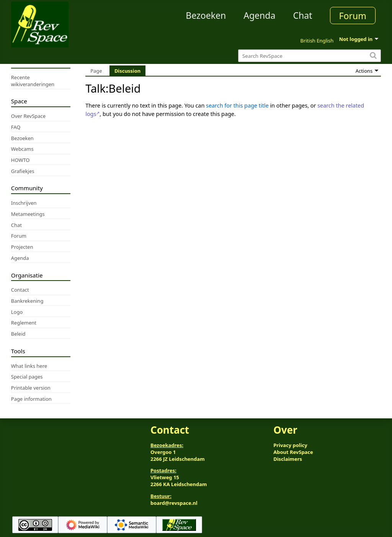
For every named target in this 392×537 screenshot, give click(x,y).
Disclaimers (288, 459)
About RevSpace (293, 452)
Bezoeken (206, 15)
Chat (302, 15)
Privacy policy (290, 445)
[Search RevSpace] (310, 56)
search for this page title (237, 105)
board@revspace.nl (174, 503)
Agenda (259, 15)
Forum (353, 16)
